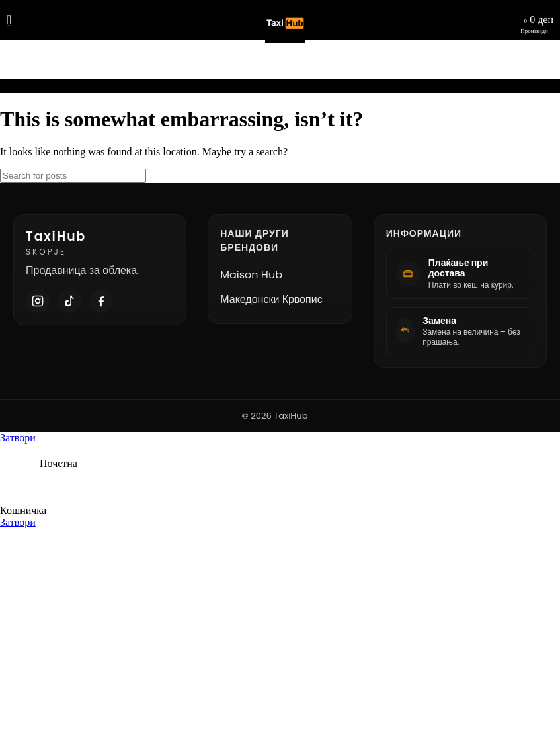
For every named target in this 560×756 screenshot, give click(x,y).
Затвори (18, 438)
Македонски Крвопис (271, 299)
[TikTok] (69, 301)
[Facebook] (101, 301)
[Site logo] (280, 43)
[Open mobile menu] (9, 20)
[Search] (73, 176)
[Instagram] (38, 301)
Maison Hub (251, 275)
